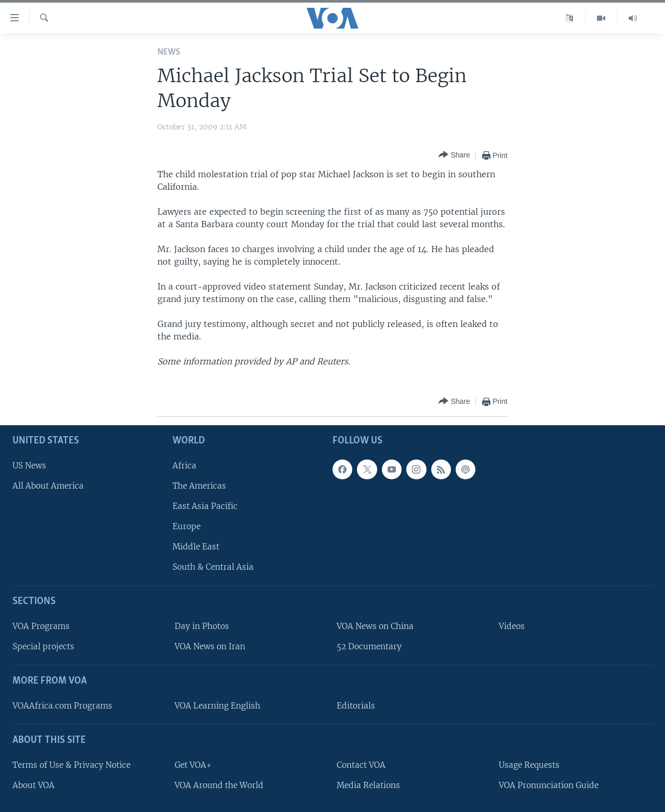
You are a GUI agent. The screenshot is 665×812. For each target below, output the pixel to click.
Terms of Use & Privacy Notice (71, 765)
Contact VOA (361, 765)
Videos (512, 626)
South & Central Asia (213, 567)
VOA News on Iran (210, 646)
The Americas (199, 486)
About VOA (34, 785)
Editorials (356, 706)
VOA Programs (41, 626)
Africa (184, 466)
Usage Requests (529, 765)
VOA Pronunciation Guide (549, 785)
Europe (187, 526)
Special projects (43, 646)
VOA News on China (375, 626)
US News (29, 466)
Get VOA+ (193, 765)
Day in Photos (202, 626)
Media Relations (368, 785)
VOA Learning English (217, 706)
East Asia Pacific (205, 506)
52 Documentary (369, 646)
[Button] (454, 155)
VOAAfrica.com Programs (62, 706)
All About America (48, 486)
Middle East (196, 547)
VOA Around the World (219, 785)
